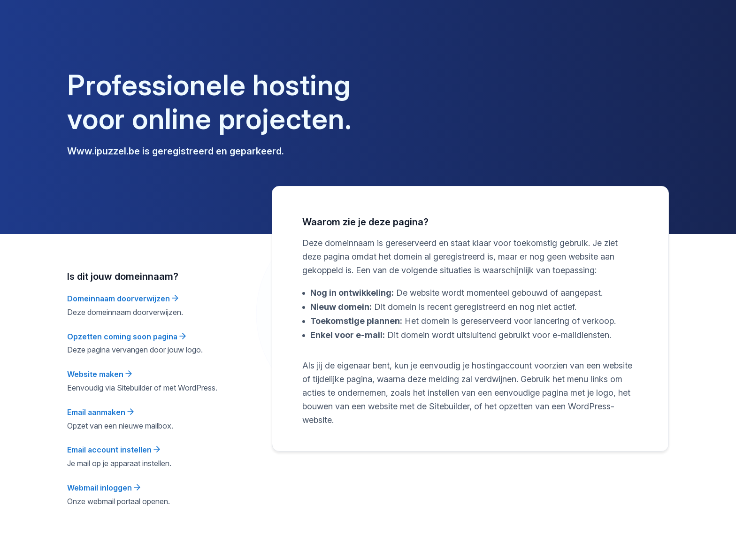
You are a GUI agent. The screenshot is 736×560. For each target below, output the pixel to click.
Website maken (100, 374)
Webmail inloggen (104, 488)
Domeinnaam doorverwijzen (123, 299)
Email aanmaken (100, 412)
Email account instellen (114, 450)
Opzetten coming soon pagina (126, 337)
